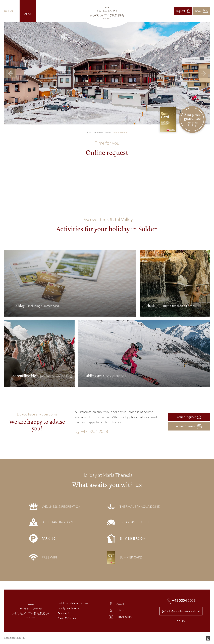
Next (204, 73)
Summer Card (131, 557)
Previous (10, 73)
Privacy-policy (19, 638)
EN (11, 11)
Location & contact (103, 132)
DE (6, 11)
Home (89, 132)
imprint (8, 638)
